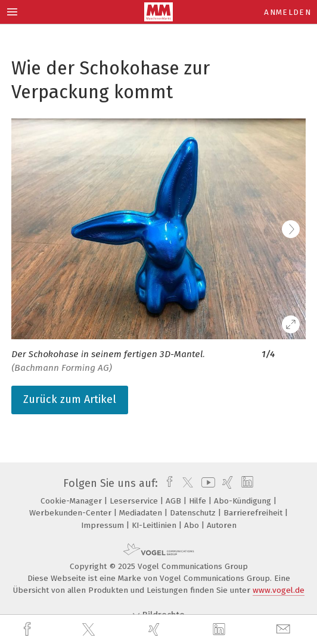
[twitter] (90, 630)
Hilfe (199, 501)
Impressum (104, 525)
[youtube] (206, 483)
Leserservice (135, 501)
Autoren (222, 525)
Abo (193, 525)
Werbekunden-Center (72, 513)
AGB (175, 501)
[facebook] (29, 629)
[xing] (156, 629)
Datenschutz (194, 513)
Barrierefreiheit (254, 513)
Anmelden (288, 12)
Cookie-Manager (72, 501)
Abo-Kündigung (244, 501)
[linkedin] (220, 630)
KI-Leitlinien (155, 525)
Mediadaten (142, 513)
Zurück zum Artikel (70, 399)
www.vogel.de (279, 590)
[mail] (285, 629)
